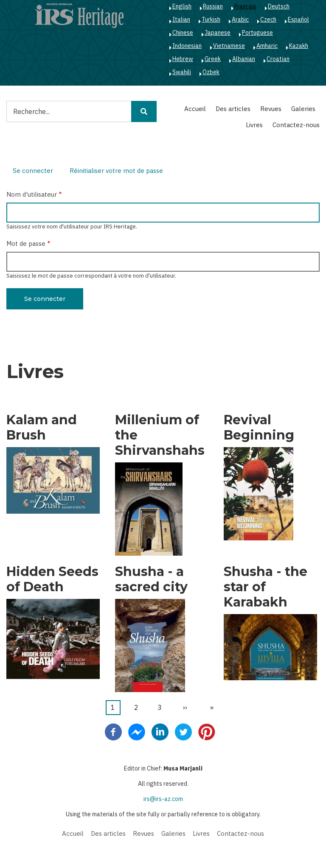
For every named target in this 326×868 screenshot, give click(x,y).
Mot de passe (26, 243)
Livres (254, 125)
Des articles (233, 109)
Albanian (244, 59)
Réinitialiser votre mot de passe (116, 171)
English (182, 6)
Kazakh (299, 46)
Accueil (195, 109)
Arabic (240, 19)
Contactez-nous (296, 125)
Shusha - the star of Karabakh (266, 587)
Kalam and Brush (42, 428)
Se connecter (36, 172)
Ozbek (211, 72)
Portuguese (257, 33)
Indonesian (187, 46)
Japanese (218, 33)
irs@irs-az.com (163, 799)
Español (298, 19)
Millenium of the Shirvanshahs (160, 435)
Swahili (182, 72)
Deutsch (279, 6)
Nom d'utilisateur (32, 194)
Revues (271, 109)
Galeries (303, 109)
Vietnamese (229, 46)
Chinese (183, 33)
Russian (213, 6)
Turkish (211, 19)
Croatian (278, 59)
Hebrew (183, 59)
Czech (268, 19)
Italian (181, 19)
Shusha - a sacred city (151, 579)
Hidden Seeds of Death (52, 579)
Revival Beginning (259, 428)
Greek (213, 59)
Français (245, 6)
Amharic (267, 46)
